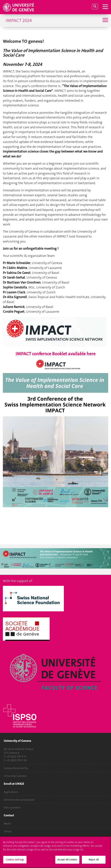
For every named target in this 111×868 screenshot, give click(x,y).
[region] (55, 852)
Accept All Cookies (67, 860)
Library (8, 831)
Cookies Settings (15, 860)
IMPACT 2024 (19, 20)
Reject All (94, 860)
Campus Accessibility (16, 768)
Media (7, 824)
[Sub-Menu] (105, 20)
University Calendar (15, 776)
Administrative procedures (19, 800)
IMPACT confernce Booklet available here (55, 354)
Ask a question (12, 807)
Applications (11, 792)
